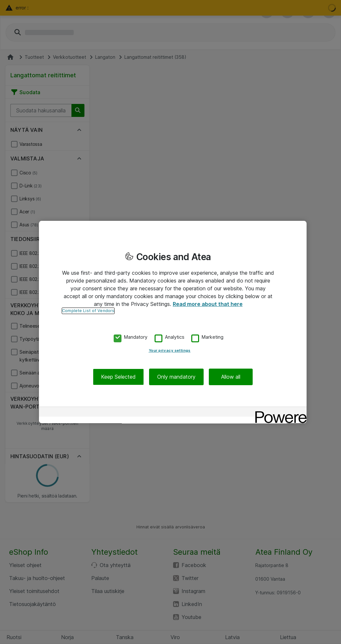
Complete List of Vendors (88, 311)
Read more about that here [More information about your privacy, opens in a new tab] (208, 304)
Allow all (231, 377)
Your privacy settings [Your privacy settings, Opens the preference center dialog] (170, 350)
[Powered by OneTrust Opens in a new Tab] (279, 413)
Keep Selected (118, 377)
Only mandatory (176, 377)
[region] (173, 322)
